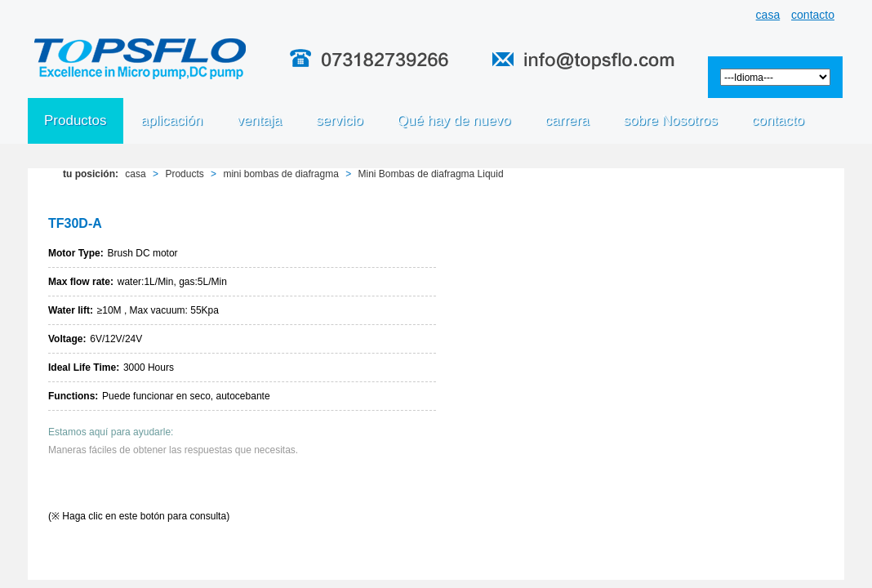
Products (184, 174)
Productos (76, 120)
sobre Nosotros (670, 120)
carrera (567, 120)
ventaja (259, 120)
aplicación (172, 120)
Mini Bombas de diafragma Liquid (431, 174)
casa (768, 15)
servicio (340, 120)
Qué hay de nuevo (454, 120)
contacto (813, 15)
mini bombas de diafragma (280, 174)
